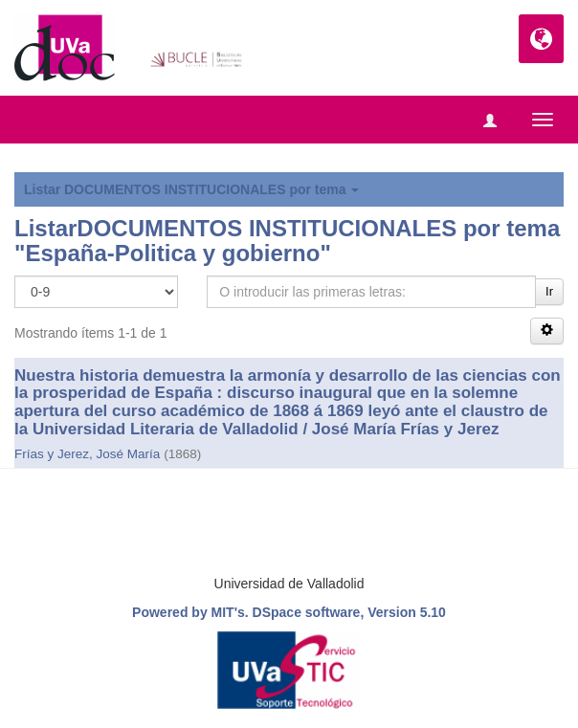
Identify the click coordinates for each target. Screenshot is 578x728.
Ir (549, 291)
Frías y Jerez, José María (87, 454)
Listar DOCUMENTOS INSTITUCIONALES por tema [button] (191, 189)
